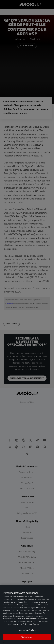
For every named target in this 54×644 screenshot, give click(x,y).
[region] (27, 614)
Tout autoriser (27, 637)
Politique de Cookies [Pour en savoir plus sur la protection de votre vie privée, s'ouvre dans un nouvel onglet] (31, 624)
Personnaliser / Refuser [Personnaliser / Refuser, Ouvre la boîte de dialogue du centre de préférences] (27, 630)
